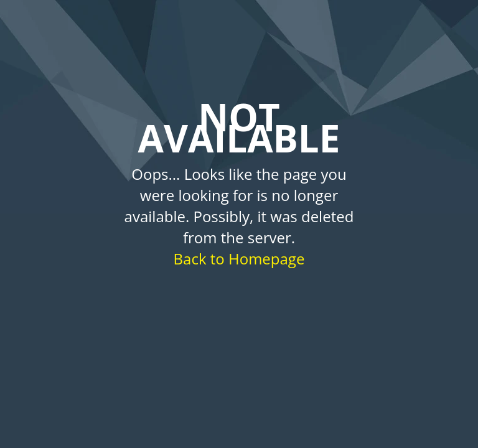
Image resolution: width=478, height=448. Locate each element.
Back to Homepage (239, 259)
